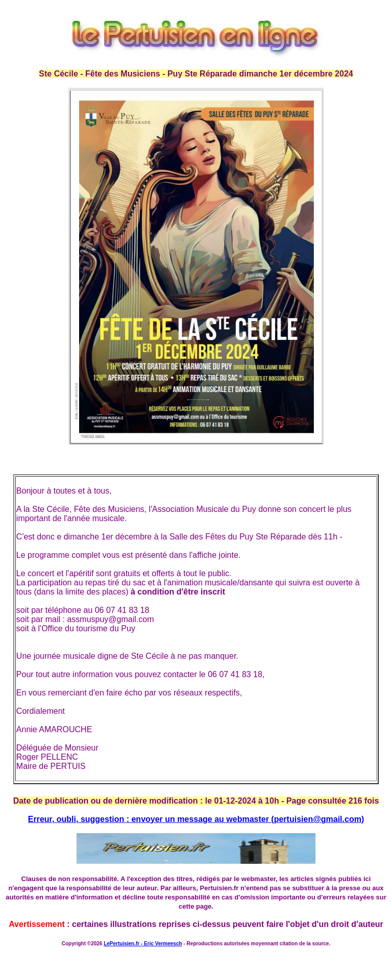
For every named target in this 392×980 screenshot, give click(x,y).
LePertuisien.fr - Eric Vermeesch (143, 944)
